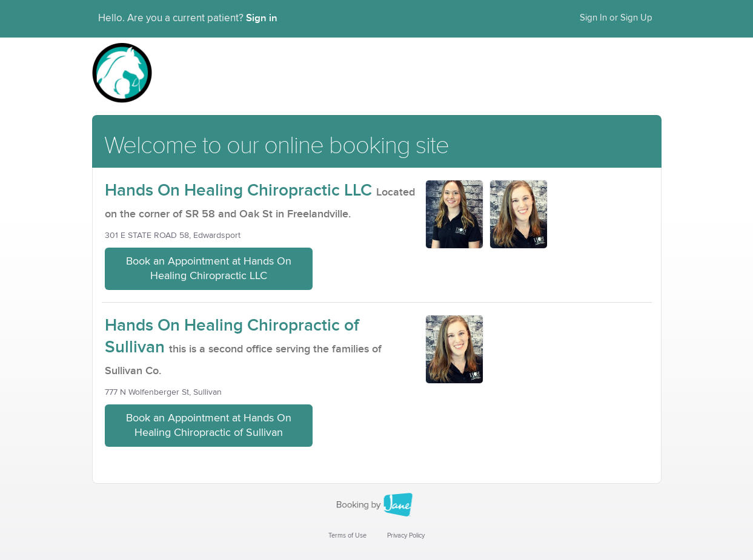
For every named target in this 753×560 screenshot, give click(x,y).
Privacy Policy (406, 535)
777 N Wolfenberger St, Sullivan (163, 392)
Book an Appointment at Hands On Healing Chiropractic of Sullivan (209, 426)
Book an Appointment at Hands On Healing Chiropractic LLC (209, 269)
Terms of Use (347, 535)
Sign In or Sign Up (616, 18)
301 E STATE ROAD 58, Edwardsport (173, 236)
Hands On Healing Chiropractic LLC (238, 190)
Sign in (262, 18)
